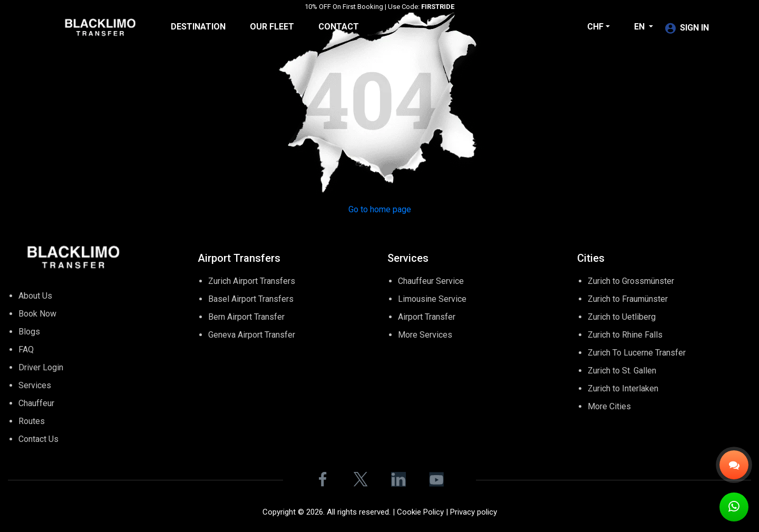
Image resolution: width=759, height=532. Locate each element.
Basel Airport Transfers (251, 299)
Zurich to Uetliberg (622, 317)
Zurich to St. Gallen (622, 371)
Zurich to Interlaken (623, 388)
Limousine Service (432, 299)
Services (35, 385)
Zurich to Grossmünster (631, 281)
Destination (198, 27)
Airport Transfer (427, 317)
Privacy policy (474, 512)
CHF (595, 27)
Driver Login (41, 367)
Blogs (29, 332)
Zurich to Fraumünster (628, 299)
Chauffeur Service (431, 281)
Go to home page (380, 209)
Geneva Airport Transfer (252, 335)
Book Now (37, 314)
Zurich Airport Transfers (252, 281)
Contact (339, 27)
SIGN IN (687, 28)
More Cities (609, 406)
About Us (35, 296)
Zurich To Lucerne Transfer (637, 353)
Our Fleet (272, 27)
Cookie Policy (420, 512)
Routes (32, 421)
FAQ (26, 349)
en (640, 27)
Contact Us (38, 439)
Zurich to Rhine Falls (625, 335)
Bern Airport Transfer (246, 317)
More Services (425, 335)
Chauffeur (36, 403)
